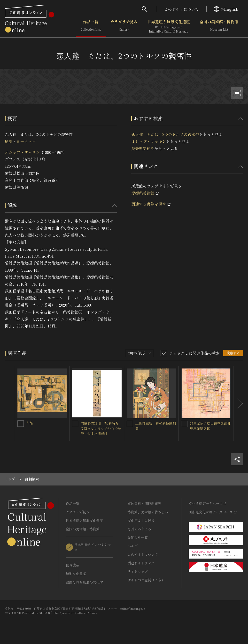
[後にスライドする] (238, 403)
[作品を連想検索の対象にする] (21, 424)
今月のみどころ (139, 529)
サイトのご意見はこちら (146, 580)
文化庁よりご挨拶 (141, 520)
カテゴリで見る (124, 26)
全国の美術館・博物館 (219, 26)
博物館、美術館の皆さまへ (148, 512)
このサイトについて (182, 9)
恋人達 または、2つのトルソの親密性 (165, 134)
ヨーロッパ (26, 141)
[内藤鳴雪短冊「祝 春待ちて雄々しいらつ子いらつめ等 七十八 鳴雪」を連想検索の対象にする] (75, 424)
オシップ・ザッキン (22, 152)
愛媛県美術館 (143, 148)
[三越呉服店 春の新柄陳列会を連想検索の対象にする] (130, 424)
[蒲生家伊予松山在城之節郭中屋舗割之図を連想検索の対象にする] (184, 424)
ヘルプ (132, 546)
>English (226, 9)
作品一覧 (91, 26)
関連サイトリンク (141, 563)
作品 (30, 423)
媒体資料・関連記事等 (144, 503)
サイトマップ (138, 571)
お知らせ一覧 (138, 537)
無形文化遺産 (76, 574)
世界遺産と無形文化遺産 (169, 26)
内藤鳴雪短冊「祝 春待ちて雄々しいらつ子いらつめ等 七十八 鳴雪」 (101, 428)
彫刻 (9, 141)
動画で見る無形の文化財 (84, 582)
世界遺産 (72, 565)
